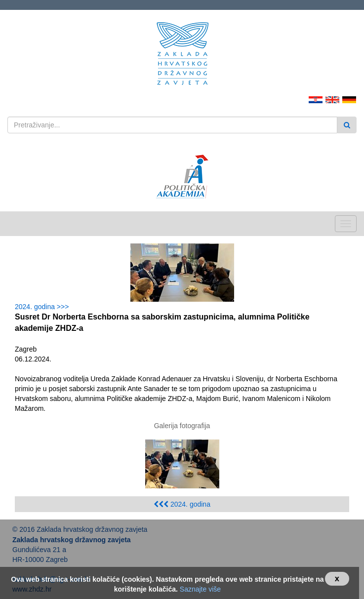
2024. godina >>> (44, 307)
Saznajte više (200, 589)
